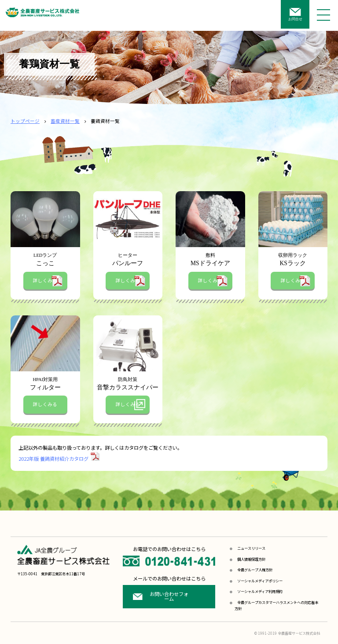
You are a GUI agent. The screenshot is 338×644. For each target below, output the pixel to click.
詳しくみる (45, 280)
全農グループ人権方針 (255, 570)
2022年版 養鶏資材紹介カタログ (53, 459)
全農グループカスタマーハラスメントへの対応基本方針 (276, 605)
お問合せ (295, 19)
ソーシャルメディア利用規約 (260, 591)
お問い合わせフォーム (169, 596)
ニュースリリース (251, 548)
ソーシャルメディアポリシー (260, 581)
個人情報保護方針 (251, 559)
